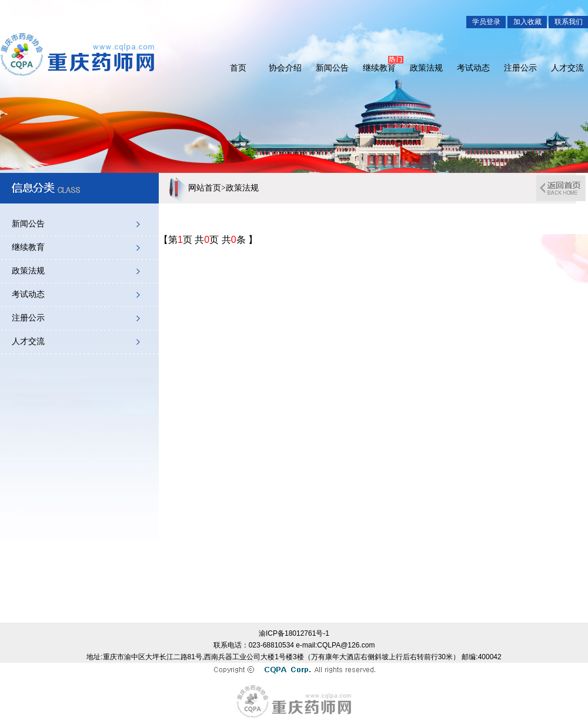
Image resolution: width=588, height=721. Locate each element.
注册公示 (520, 68)
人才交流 (567, 68)
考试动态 (473, 68)
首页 (238, 68)
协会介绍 (285, 68)
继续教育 (379, 68)
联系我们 (569, 22)
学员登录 (486, 22)
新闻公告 (332, 68)
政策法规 (426, 68)
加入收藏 (527, 22)
